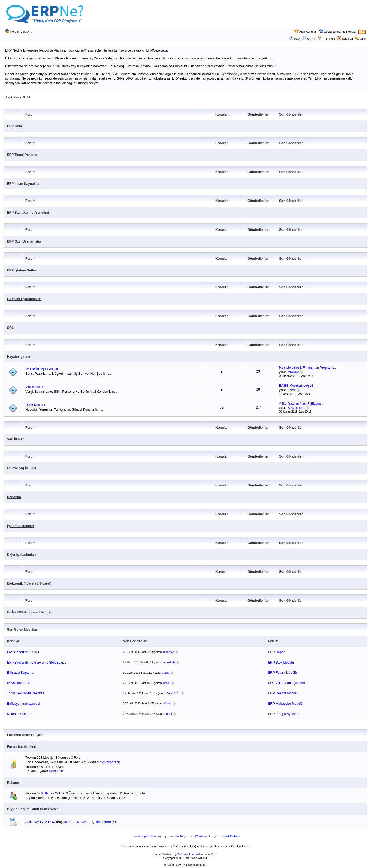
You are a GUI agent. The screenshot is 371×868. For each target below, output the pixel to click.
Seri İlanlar (15, 439)
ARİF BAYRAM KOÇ (40, 822)
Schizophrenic (297, 408)
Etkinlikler (326, 39)
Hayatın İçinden (19, 357)
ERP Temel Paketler (22, 155)
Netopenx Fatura (19, 714)
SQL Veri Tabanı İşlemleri (286, 683)
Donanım (14, 497)
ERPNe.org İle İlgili (22, 468)
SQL (10, 328)
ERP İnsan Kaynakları (24, 184)
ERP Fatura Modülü (282, 673)
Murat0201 (57, 771)
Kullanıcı (14, 782)
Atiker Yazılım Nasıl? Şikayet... (301, 404)
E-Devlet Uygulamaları (24, 299)
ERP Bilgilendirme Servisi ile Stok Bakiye (37, 663)
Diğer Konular (35, 405)
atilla (166, 673)
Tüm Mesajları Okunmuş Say (149, 836)
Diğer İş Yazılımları (22, 555)
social (167, 683)
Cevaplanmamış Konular (340, 32)
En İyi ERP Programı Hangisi (29, 612)
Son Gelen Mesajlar (22, 630)
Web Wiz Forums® (189, 854)
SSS (297, 39)
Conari (292, 390)
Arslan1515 (173, 693)
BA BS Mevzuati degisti (296, 386)
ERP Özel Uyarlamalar (24, 241)
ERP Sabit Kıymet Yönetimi (28, 213)
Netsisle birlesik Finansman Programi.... (308, 368)
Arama (309, 39)
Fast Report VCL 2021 (23, 652)
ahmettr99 (104, 822)
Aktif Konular (308, 32)
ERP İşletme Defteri (22, 270)
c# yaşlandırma (18, 683)
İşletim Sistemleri (21, 526)
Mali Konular (34, 387)
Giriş (363, 39)
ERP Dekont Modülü (283, 693)
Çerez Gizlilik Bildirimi (227, 836)
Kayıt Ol (347, 39)
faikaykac (294, 372)
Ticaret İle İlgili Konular (42, 369)
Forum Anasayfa (21, 32)
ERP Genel (15, 126)
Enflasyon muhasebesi (24, 704)
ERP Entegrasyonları (283, 714)
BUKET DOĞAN (76, 822)
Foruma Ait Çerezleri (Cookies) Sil (190, 836)
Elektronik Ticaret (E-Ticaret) (29, 583)
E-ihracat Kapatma (21, 673)
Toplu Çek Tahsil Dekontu (25, 693)
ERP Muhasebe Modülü (285, 704)
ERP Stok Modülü (281, 663)
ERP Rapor (276, 652)
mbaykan (169, 652)
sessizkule (169, 662)
